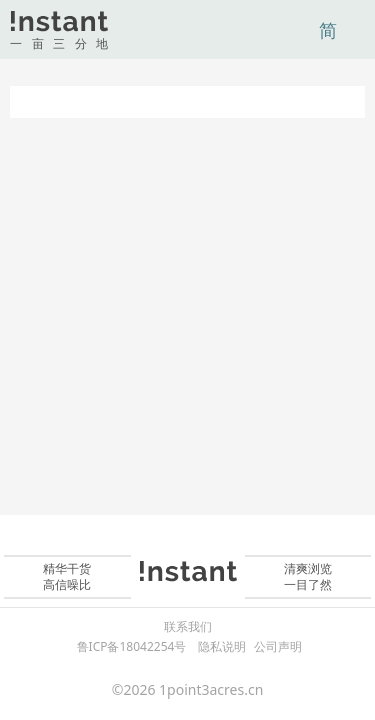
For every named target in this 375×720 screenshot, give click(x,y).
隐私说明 (222, 646)
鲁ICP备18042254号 (132, 646)
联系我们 (188, 627)
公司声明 (278, 646)
